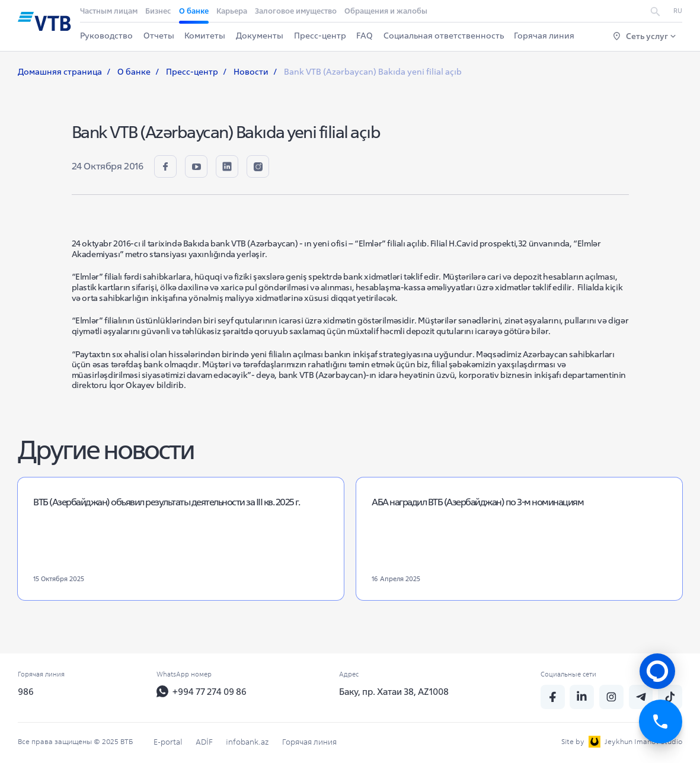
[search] (655, 12)
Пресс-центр (320, 36)
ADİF (202, 742)
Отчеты (159, 36)
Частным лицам (109, 11)
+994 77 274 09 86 (203, 692)
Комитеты (205, 36)
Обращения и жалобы (386, 11)
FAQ (365, 36)
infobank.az (242, 742)
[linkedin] (229, 167)
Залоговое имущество (296, 11)
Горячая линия (545, 36)
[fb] (166, 167)
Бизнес (159, 11)
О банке (194, 11)
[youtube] (198, 167)
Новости (251, 72)
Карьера (232, 11)
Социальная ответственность (444, 36)
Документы (260, 36)
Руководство (107, 36)
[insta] (261, 167)
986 (25, 692)
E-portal (167, 742)
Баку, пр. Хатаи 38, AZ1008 (395, 692)
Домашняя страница (60, 72)
